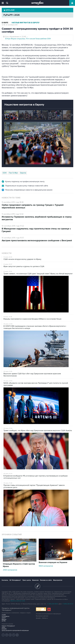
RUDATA (4, 629)
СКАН (3, 627)
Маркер (4, 619)
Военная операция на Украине (53, 562)
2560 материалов (10, 570)
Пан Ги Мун (13, 173)
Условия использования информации (48, 614)
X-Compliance (6, 616)
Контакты (5, 580)
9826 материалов (46, 566)
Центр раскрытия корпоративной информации (15, 630)
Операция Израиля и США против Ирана (19, 565)
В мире (5, 23)
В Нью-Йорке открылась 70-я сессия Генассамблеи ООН (28, 39)
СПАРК (4, 615)
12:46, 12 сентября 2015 (10, 25)
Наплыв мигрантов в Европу (26, 23)
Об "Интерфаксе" (15, 580)
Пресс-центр (27, 580)
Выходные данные (42, 616)
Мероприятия (58, 580)
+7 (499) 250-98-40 (52, 604)
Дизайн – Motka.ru (42, 618)
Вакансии (35, 580)
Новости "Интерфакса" (8, 626)
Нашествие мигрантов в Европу (24, 105)
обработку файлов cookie (18, 601)
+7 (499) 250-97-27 (68, 604)
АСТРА (4, 621)
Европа (23, 173)
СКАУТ (4, 618)
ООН (5, 173)
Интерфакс (37, 3)
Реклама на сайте (46, 580)
